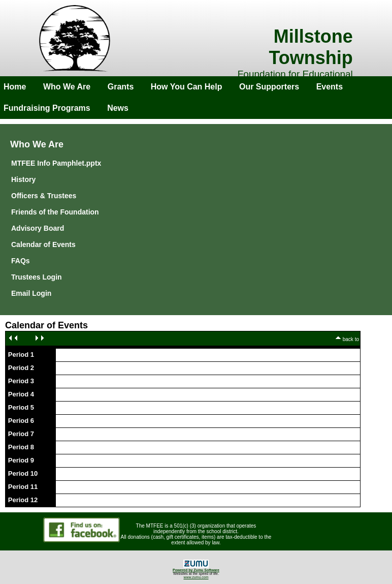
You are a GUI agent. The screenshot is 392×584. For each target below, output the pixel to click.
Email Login (31, 293)
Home (15, 87)
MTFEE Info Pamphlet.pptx (56, 163)
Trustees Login (37, 277)
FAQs (21, 261)
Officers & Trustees (44, 196)
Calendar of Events (43, 244)
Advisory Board (38, 228)
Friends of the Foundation (55, 212)
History (23, 179)
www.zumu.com (196, 577)
